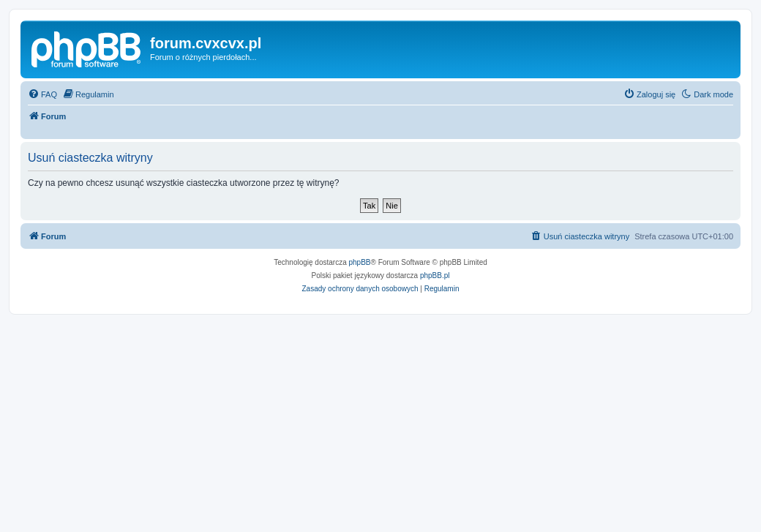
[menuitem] (42, 94)
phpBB (360, 262)
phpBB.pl (435, 276)
